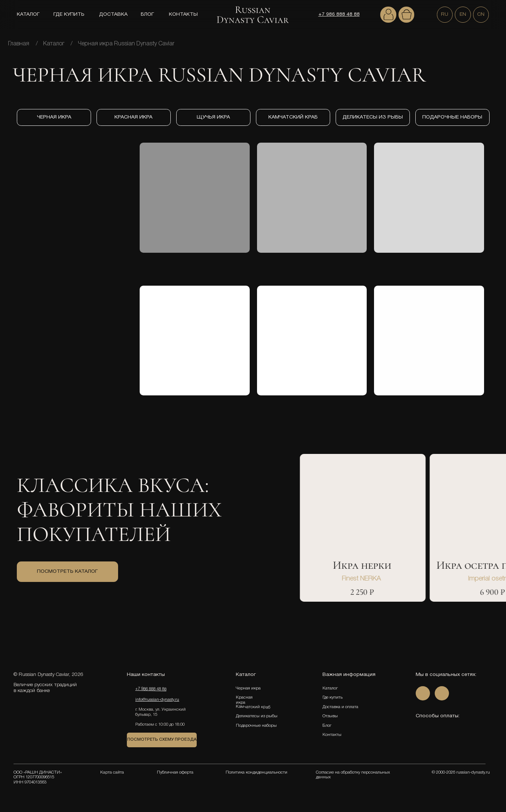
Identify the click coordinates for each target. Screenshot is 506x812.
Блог (327, 725)
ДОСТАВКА (113, 14)
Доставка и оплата (340, 707)
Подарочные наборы (256, 726)
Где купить (333, 698)
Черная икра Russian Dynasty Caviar (126, 44)
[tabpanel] (374, 575)
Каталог (54, 44)
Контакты (332, 735)
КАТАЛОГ (28, 14)
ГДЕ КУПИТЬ (69, 14)
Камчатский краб (253, 707)
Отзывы (330, 716)
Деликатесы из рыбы (257, 716)
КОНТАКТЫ (183, 14)
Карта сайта (112, 772)
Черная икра (248, 688)
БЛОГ (147, 14)
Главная (19, 44)
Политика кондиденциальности (256, 772)
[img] (388, 15)
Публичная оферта (175, 772)
